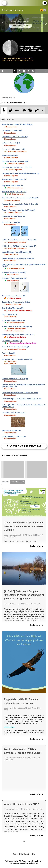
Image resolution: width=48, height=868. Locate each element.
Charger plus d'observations (24, 446)
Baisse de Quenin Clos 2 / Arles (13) (15, 161)
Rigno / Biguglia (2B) (10, 314)
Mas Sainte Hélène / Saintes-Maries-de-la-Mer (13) (20, 198)
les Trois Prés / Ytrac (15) (11, 222)
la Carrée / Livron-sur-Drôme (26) (14, 272)
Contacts (27, 854)
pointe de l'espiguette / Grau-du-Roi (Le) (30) (18, 335)
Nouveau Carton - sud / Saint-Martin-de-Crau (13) (20, 204)
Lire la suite (36, 546)
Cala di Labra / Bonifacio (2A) (13, 308)
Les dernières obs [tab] (9, 98)
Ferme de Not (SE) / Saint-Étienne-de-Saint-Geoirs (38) (22, 399)
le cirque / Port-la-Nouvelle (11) (13, 149)
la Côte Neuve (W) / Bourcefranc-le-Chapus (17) (19, 240)
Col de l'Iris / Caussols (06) (12, 131)
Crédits (33, 854)
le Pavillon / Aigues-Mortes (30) (13, 320)
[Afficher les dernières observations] (13, 102)
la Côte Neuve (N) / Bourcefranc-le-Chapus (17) (19, 246)
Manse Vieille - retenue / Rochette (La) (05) (17, 125)
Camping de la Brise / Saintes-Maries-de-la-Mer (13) (21, 173)
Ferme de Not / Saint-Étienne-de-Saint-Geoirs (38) (20, 393)
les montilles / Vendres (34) (12, 341)
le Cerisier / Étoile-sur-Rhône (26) (14, 278)
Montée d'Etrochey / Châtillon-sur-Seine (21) (18, 258)
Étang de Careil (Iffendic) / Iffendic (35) (16, 347)
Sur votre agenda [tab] (18, 482)
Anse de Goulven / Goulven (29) (14, 296)
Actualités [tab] (6, 482)
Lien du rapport (10, 727)
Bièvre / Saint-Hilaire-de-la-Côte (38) (15, 379)
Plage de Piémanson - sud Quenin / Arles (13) (19, 210)
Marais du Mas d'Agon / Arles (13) (14, 192)
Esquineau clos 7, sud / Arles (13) (14, 180)
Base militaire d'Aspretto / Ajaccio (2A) (16, 302)
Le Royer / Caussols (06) (11, 143)
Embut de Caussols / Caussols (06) (15, 137)
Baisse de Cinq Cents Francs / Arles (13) (17, 167)
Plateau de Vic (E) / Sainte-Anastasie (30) (17, 326)
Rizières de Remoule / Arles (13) (14, 216)
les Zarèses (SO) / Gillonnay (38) (14, 413)
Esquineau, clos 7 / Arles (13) (13, 186)
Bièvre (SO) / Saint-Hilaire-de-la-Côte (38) (17, 359)
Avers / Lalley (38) (9, 353)
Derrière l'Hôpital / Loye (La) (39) (14, 437)
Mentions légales (18, 854)
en (45, 10)
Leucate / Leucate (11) (10, 155)
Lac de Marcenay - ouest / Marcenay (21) (17, 252)
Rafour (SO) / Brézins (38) (11, 430)
